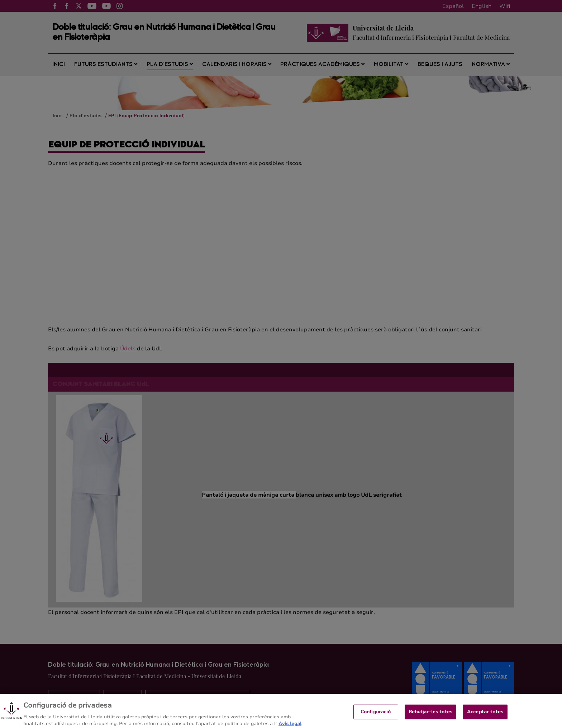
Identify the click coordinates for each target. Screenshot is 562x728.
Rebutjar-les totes (430, 717)
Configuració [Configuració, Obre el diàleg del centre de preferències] (376, 717)
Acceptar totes (485, 717)
